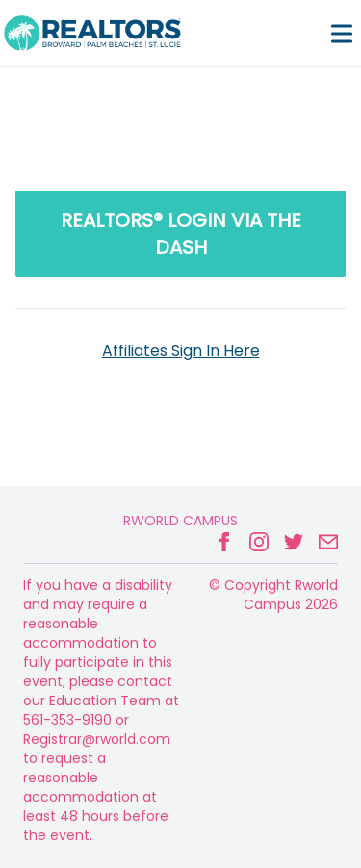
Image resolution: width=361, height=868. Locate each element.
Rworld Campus (180, 521)
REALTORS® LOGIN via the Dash (181, 234)
